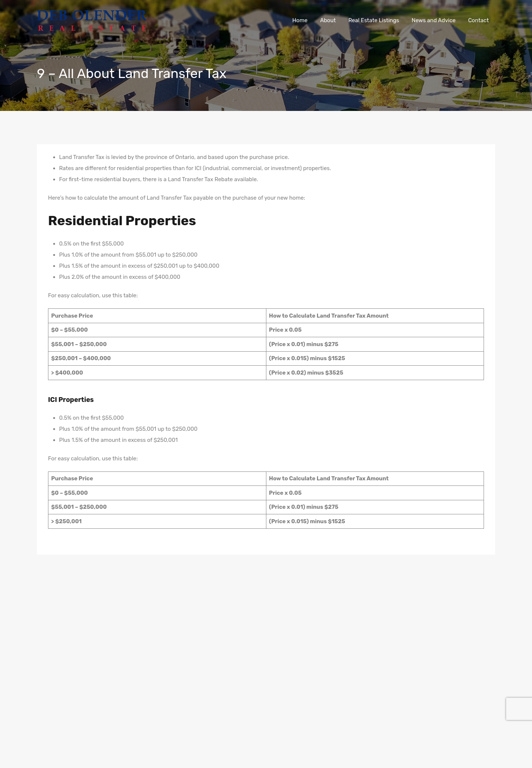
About (328, 20)
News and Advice (434, 20)
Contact (478, 20)
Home (300, 20)
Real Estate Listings (374, 20)
